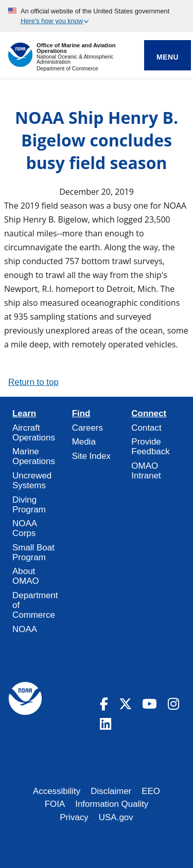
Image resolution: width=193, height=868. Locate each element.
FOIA (55, 804)
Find (81, 414)
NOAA (25, 629)
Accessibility (57, 791)
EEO (151, 791)
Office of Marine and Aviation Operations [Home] (76, 48)
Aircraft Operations (34, 433)
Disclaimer (111, 791)
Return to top (33, 382)
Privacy (74, 817)
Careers (87, 428)
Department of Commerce (67, 69)
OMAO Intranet (146, 471)
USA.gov (116, 817)
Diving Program (29, 505)
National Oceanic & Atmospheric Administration (75, 59)
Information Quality (112, 804)
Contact (146, 428)
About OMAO (26, 576)
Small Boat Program (33, 552)
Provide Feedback (150, 447)
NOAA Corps (24, 528)
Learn (24, 414)
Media (84, 442)
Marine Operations (34, 456)
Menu (168, 57)
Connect (149, 414)
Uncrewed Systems (32, 481)
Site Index (91, 456)
